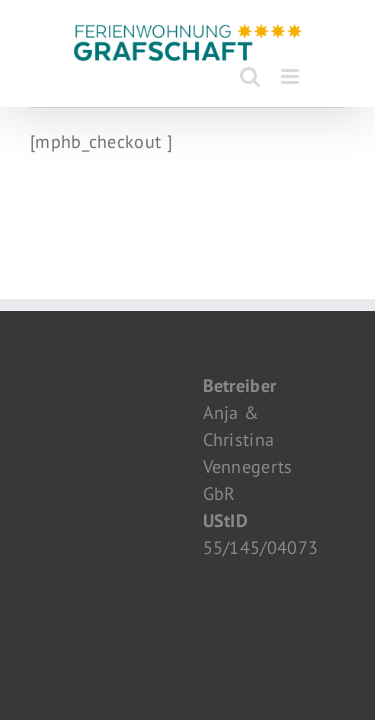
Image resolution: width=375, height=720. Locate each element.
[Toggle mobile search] (250, 76)
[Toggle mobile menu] (291, 76)
